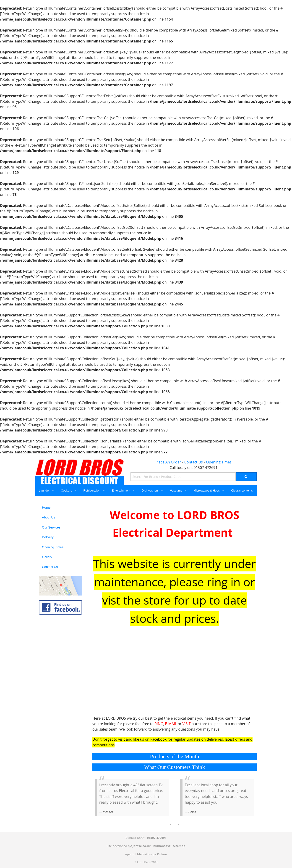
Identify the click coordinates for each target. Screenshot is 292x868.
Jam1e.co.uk (142, 846)
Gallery (47, 557)
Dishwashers (150, 491)
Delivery (48, 537)
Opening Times (219, 462)
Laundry (44, 491)
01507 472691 (206, 468)
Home (46, 508)
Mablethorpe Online (152, 854)
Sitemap (179, 846)
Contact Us (194, 462)
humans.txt (162, 846)
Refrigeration (92, 491)
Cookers (66, 491)
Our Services (51, 527)
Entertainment (121, 491)
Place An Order (168, 462)
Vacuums (176, 491)
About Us (49, 517)
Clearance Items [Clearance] (242, 491)
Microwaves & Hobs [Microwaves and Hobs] (207, 491)
